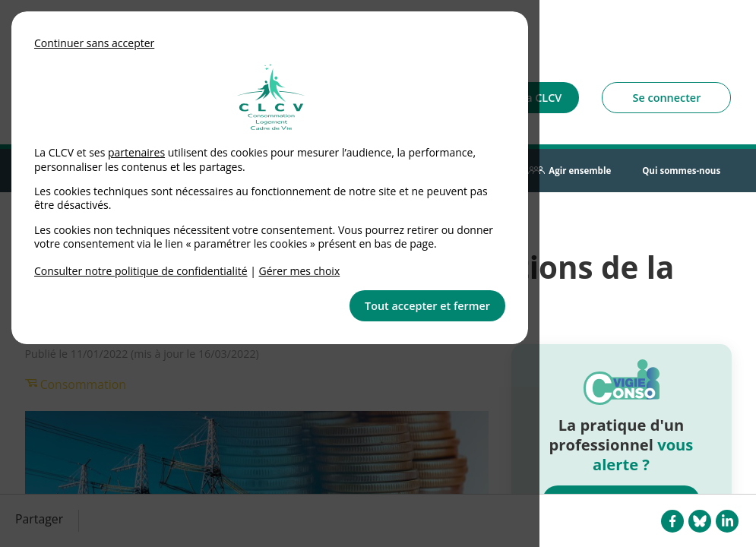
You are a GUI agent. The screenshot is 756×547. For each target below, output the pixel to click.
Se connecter (667, 98)
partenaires (136, 152)
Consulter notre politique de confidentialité (141, 271)
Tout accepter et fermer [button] (427, 306)
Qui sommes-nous (681, 171)
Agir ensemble (580, 171)
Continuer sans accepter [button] (94, 43)
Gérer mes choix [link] (300, 271)
